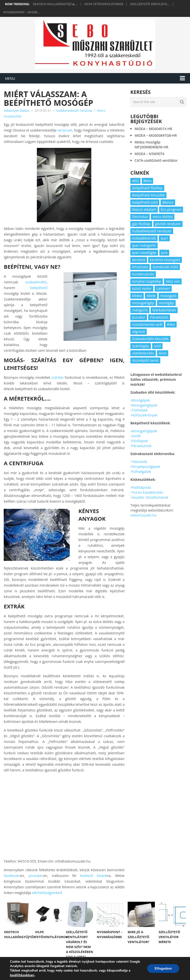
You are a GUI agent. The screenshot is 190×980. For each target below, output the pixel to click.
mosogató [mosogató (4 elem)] (168, 296)
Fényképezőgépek (146, 467)
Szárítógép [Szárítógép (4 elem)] (141, 346)
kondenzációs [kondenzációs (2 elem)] (143, 274)
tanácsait (65, 130)
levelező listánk (94, 876)
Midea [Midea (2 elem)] (137, 296)
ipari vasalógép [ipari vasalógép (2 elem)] (144, 253)
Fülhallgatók (141, 472)
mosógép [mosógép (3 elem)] (166, 303)
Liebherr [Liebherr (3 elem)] (163, 288)
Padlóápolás (141, 487)
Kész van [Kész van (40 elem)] (173, 281)
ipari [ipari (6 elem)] (164, 238)
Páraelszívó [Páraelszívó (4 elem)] (159, 317)
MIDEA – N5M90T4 (149, 154)
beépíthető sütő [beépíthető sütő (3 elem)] (145, 202)
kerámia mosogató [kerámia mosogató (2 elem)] (165, 260)
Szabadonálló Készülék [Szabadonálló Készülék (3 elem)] (150, 339)
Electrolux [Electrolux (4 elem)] (140, 217)
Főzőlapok (140, 441)
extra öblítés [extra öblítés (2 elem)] (163, 217)
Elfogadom (163, 968)
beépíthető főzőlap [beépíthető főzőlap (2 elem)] (147, 188)
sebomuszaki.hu (143, 515)
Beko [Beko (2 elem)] (148, 181)
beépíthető (39, 288)
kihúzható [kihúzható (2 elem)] (140, 267)
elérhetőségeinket (46, 893)
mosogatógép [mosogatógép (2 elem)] (143, 303)
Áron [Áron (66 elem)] (163, 353)
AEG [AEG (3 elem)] (135, 181)
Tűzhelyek (139, 410)
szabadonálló (36, 282)
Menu (10, 78)
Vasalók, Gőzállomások (150, 497)
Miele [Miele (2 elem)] (151, 296)
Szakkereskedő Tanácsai (74, 110)
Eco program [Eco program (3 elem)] (171, 209)
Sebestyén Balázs (17, 110)
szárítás (58, 377)
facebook (11, 876)
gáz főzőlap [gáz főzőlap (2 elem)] (141, 224)
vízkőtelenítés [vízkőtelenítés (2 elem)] (143, 353)
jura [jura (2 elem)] (164, 253)
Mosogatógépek (144, 405)
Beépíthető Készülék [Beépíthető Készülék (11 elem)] (148, 195)
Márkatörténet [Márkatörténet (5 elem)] (164, 310)
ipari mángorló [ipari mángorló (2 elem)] (144, 245)
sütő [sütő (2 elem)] (157, 346)
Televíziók (139, 462)
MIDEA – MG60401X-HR (153, 129)
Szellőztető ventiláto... (150, 4)
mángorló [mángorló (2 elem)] (140, 310)
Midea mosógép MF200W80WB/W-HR (151, 145)
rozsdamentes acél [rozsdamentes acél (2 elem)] (147, 324)
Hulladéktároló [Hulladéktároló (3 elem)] (144, 238)
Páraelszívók (141, 446)
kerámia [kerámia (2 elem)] (139, 260)
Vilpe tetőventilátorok (104, 4)
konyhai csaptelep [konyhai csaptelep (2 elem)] (147, 281)
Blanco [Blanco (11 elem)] (168, 202)
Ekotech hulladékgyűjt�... (55, 4)
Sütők (136, 436)
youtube (35, 876)
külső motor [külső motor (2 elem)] (142, 288)
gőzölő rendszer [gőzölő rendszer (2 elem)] (168, 224)
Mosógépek (141, 400)
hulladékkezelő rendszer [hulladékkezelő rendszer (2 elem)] (152, 231)
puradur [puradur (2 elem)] (139, 317)
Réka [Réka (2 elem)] (171, 324)
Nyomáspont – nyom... (21, 12)
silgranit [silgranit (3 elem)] (139, 332)
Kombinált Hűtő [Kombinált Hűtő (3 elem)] (165, 267)
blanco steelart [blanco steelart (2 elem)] (144, 209)
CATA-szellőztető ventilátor (156, 160)
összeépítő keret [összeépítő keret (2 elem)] (145, 360)
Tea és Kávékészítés (147, 492)
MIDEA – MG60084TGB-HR (156, 135)
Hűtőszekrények (144, 415)
